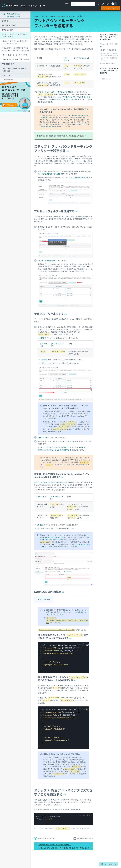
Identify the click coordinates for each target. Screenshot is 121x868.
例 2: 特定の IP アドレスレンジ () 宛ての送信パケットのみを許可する (63, 679)
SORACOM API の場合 (49, 592)
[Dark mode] (114, 4)
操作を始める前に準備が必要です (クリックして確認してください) (63, 136)
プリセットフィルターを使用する (56, 211)
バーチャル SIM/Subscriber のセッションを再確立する (61, 449)
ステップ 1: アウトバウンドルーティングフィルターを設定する (63, 148)
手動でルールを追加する (50, 314)
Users (23, 6)
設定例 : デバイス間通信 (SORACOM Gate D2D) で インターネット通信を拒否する (62, 476)
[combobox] (83, 4)
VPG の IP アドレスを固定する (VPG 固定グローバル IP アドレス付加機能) (15, 49)
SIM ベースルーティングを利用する (14, 55)
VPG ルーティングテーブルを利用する (15, 59)
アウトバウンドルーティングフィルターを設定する (14, 35)
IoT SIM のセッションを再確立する (59, 447)
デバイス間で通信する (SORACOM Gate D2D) (51, 482)
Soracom (10, 6)
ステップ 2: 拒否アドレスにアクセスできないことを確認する (63, 792)
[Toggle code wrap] (78, 644)
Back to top (9, 80)
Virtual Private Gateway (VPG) (61, 16)
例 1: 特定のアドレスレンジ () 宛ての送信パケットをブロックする (63, 637)
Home (36, 16)
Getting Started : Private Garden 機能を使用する (53, 845)
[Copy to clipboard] (85, 644)
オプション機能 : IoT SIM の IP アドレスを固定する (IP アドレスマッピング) (66, 848)
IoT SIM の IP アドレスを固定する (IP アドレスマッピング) (15, 42)
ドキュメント (45, 16)
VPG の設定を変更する (82, 177)
